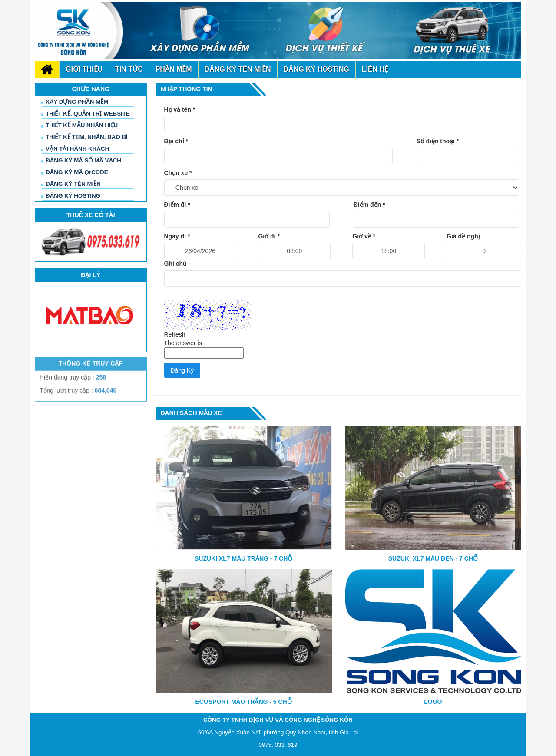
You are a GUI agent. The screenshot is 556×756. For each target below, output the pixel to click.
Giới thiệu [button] (84, 69)
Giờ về (364, 236)
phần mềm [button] (174, 69)
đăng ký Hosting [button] (316, 69)
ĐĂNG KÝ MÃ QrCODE (77, 172)
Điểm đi (177, 205)
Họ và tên (180, 109)
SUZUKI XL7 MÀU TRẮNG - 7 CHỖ (243, 558)
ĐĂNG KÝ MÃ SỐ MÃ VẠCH (83, 160)
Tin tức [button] (129, 69)
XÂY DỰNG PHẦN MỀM (77, 102)
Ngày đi (177, 236)
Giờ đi (269, 236)
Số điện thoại (438, 141)
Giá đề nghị (463, 236)
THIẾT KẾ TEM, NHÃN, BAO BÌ (87, 137)
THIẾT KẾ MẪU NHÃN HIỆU (82, 125)
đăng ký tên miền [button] (238, 69)
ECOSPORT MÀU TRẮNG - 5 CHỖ (244, 702)
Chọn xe (178, 173)
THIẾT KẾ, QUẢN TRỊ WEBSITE (88, 114)
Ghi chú (175, 264)
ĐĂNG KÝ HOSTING (73, 196)
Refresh (175, 334)
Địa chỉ (176, 141)
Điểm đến (369, 205)
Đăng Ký (182, 370)
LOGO (433, 702)
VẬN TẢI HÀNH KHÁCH (77, 149)
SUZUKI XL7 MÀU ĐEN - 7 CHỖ (433, 558)
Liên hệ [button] (375, 69)
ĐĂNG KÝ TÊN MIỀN (73, 184)
